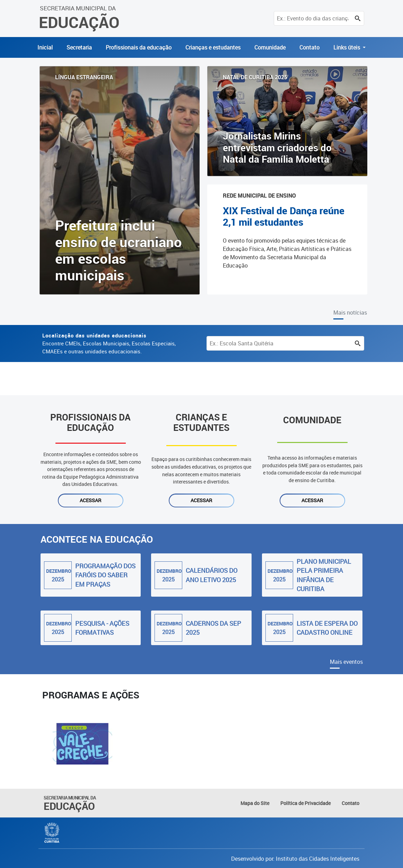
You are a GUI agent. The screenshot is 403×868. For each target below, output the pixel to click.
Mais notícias (350, 313)
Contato (309, 47)
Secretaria (79, 47)
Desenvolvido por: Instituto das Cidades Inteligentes (295, 859)
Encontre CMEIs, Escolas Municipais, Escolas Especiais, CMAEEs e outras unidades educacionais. (109, 343)
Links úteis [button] (347, 47)
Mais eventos (346, 662)
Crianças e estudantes (213, 47)
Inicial (45, 47)
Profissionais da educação (139, 47)
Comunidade (270, 47)
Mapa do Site (255, 803)
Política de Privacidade (305, 803)
